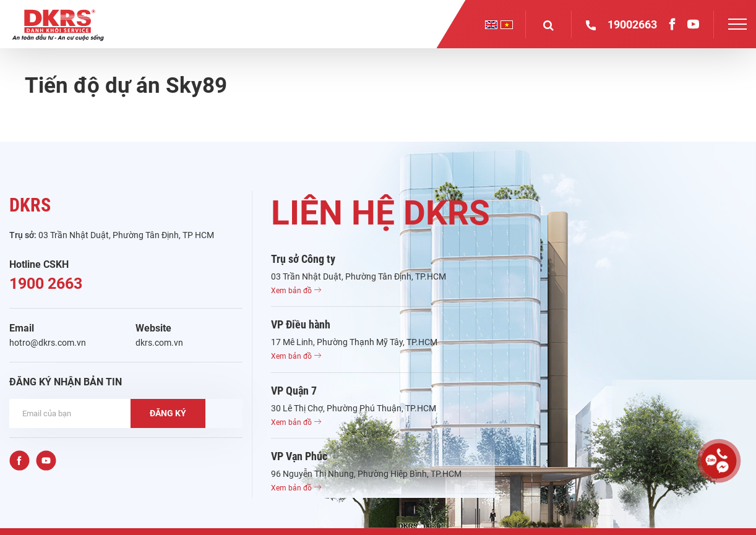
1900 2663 (46, 284)
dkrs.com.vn (159, 343)
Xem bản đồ (296, 291)
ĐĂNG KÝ (168, 413)
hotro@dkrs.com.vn (48, 343)
